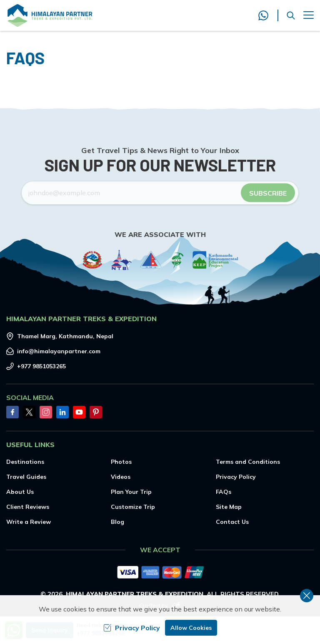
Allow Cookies (191, 628)
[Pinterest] (96, 412)
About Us (20, 492)
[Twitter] (29, 412)
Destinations (25, 462)
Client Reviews (28, 507)
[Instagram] (46, 412)
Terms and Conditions (248, 462)
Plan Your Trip (131, 492)
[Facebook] (12, 412)
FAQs (224, 492)
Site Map (229, 507)
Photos (121, 462)
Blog (117, 522)
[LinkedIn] (62, 412)
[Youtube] (79, 412)
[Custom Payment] (160, 573)
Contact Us (232, 522)
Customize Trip (133, 507)
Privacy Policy (236, 477)
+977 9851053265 (41, 366)
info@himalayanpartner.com (59, 351)
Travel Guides (26, 477)
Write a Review (29, 522)
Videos (121, 477)
